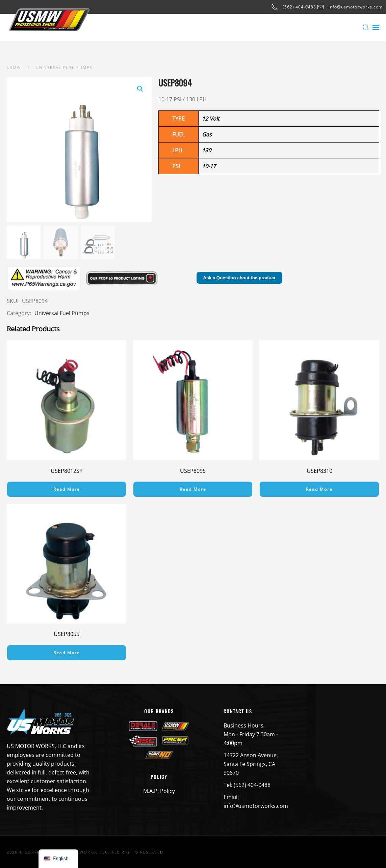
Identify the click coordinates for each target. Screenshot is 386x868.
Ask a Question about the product (239, 278)
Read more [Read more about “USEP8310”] (319, 489)
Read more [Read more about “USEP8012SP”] (67, 489)
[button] (366, 27)
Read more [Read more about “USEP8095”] (193, 489)
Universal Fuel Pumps (62, 313)
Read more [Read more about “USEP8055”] (67, 653)
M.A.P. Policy (159, 791)
